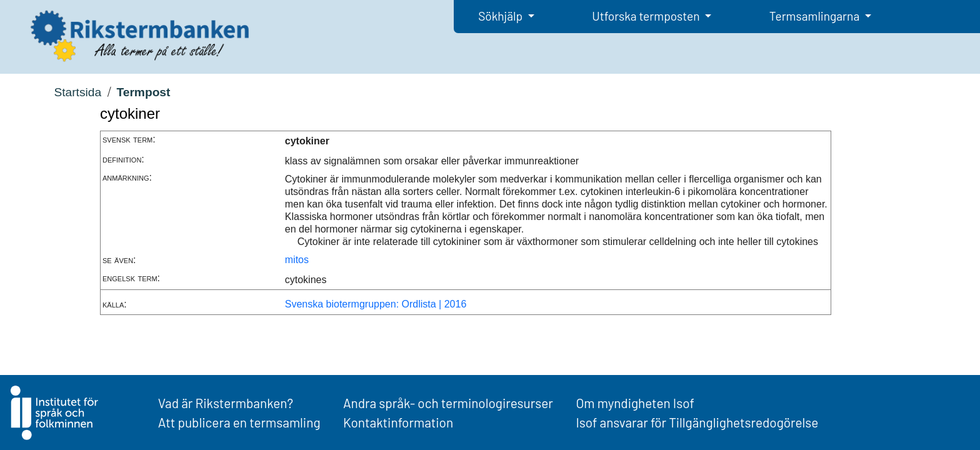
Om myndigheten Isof (635, 403)
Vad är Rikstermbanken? (226, 403)
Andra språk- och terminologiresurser (448, 403)
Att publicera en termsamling (239, 422)
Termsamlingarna (816, 16)
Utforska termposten (647, 16)
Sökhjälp (502, 16)
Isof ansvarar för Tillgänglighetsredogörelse (697, 422)
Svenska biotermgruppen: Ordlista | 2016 (376, 304)
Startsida (77, 92)
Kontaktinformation (398, 422)
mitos (297, 260)
